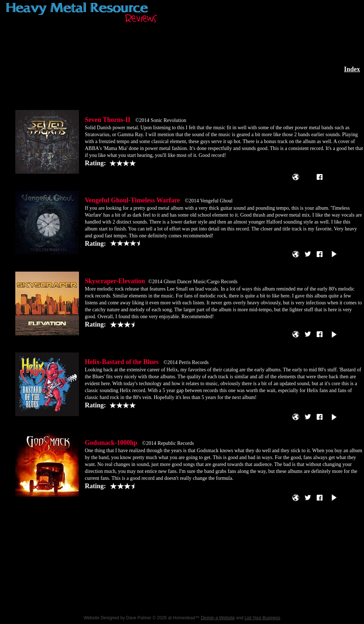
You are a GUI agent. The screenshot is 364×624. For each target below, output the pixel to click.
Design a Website (218, 618)
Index (352, 69)
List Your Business (262, 618)
